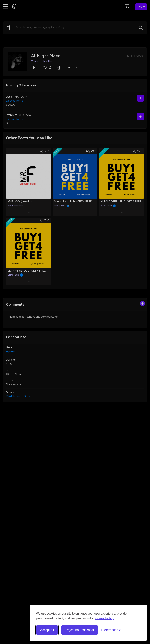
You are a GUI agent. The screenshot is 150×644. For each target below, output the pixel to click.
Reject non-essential (80, 630)
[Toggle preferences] (111, 630)
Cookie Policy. (105, 618)
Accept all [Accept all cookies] (47, 630)
